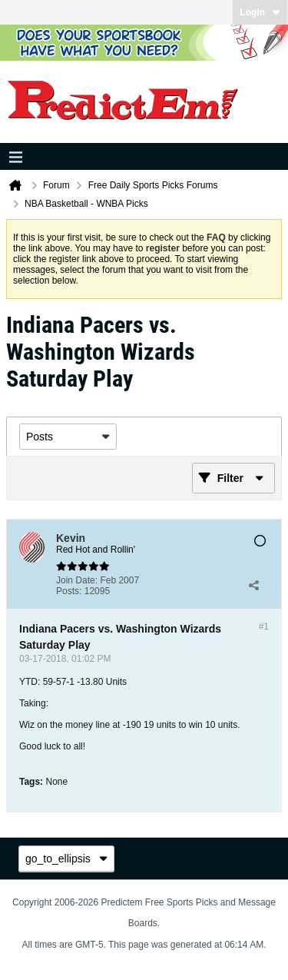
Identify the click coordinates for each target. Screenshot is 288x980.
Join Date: (77, 580)
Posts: (69, 591)
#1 (264, 626)
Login (260, 12)
